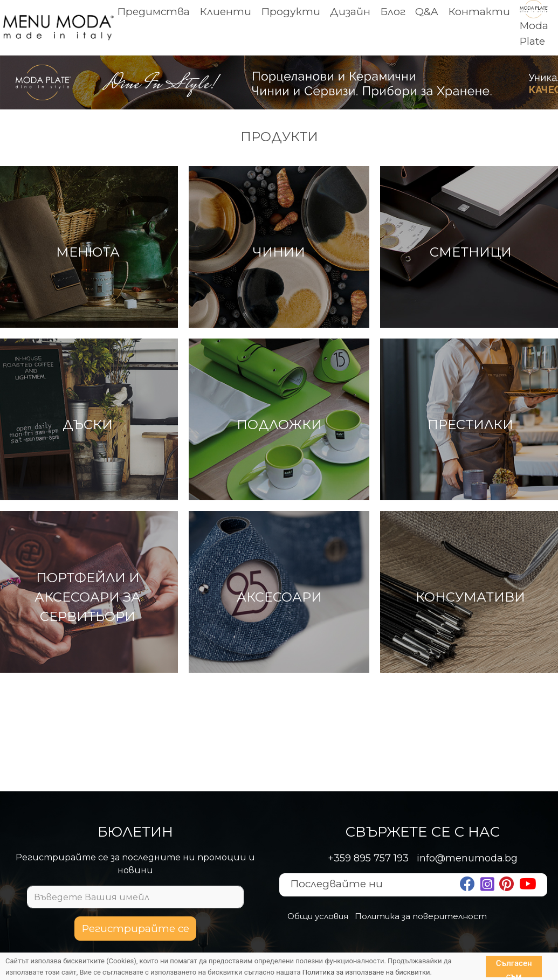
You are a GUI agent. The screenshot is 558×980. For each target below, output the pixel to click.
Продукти (291, 12)
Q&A (427, 12)
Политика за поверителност (421, 916)
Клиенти (225, 12)
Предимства (153, 12)
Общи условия (318, 916)
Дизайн (350, 12)
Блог (393, 12)
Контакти (479, 12)
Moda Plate (534, 25)
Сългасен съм (514, 968)
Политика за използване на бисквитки (366, 972)
